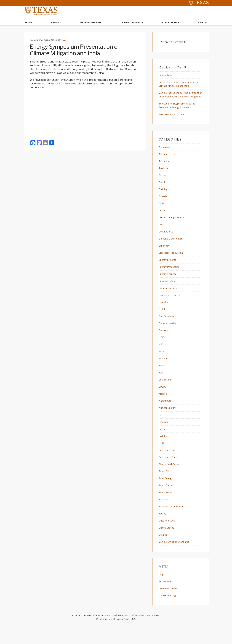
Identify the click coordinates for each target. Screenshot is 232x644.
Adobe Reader (156, 634)
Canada (163, 207)
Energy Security (169, 286)
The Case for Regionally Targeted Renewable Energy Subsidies (177, 113)
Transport (165, 517)
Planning (164, 438)
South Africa (167, 502)
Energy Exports (169, 272)
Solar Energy (167, 495)
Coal (161, 236)
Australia (165, 178)
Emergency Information (91, 634)
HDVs (162, 351)
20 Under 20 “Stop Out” (174, 124)
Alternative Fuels (170, 164)
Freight (164, 322)
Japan (163, 380)
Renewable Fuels (170, 474)
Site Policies (110, 634)
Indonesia (165, 373)
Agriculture (166, 156)
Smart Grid (166, 488)
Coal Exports (167, 243)
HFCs (162, 358)
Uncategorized (168, 538)
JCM (161, 387)
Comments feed (169, 607)
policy (163, 445)
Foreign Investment (172, 308)
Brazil (162, 193)
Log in (163, 593)
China (162, 221)
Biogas (163, 185)
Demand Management (173, 250)
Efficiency (165, 257)
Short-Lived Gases (171, 481)
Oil (160, 430)
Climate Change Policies (174, 229)
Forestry (164, 315)
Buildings (165, 200)
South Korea (167, 510)
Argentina (165, 171)
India (64, 40)
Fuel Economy (168, 329)
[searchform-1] (181, 42)
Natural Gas (166, 416)
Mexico (163, 409)
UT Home (73, 634)
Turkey (163, 531)
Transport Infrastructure (175, 524)
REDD (163, 459)
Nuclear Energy (169, 423)
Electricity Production (173, 265)
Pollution (165, 452)
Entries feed (167, 600)
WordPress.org (169, 614)
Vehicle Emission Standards (177, 560)
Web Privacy (142, 634)
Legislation (166, 394)
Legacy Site (167, 75)
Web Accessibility (126, 634)
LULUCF (164, 402)
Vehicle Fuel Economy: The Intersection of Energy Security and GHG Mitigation (180, 98)
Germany (165, 344)
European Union (169, 293)
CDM (162, 214)
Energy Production (171, 279)
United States (168, 546)
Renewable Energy (171, 466)
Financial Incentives (172, 301)
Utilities (164, 553)
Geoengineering (169, 337)
